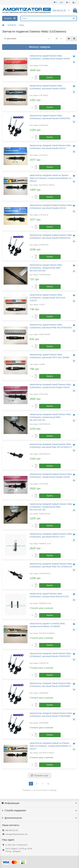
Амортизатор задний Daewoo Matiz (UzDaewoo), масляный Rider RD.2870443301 (51, 326)
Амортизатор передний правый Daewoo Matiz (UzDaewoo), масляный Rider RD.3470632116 (51, 565)
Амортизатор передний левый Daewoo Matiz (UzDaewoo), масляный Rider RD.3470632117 (51, 446)
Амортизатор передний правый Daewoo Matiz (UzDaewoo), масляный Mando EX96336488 (51, 715)
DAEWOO (12, 25)
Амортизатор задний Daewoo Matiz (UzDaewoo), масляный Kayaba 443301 (48, 87)
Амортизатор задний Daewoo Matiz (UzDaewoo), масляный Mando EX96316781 (50, 117)
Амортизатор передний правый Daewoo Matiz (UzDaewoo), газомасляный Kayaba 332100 (51, 476)
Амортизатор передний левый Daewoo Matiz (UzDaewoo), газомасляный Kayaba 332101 (50, 386)
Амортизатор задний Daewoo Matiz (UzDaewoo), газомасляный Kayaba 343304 (50, 57)
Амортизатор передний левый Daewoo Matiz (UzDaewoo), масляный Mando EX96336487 (50, 685)
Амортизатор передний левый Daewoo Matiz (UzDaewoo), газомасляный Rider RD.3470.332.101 (50, 417)
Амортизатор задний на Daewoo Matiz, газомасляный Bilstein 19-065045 (48, 625)
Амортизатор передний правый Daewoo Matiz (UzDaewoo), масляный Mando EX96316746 (51, 236)
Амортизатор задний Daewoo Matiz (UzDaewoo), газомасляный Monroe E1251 (49, 595)
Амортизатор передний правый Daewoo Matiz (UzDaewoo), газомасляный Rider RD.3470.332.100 (51, 507)
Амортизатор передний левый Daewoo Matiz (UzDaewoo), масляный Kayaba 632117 (50, 147)
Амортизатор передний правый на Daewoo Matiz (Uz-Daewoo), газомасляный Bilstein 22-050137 (51, 746)
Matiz (22, 25)
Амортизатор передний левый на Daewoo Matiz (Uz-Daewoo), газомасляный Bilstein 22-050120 (51, 178)
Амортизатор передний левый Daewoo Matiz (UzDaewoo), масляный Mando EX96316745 (50, 655)
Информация (39, 803)
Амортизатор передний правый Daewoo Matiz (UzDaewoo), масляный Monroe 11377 (51, 535)
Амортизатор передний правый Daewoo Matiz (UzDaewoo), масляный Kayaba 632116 (51, 207)
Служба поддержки (39, 811)
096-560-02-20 (12, 830)
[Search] (49, 18)
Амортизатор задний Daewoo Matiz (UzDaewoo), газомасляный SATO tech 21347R (48, 298)
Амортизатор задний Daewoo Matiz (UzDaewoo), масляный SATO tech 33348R (49, 356)
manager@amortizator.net (16, 834)
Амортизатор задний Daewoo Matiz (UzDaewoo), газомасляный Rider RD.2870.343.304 (46, 268)
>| (48, 784)
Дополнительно (39, 818)
